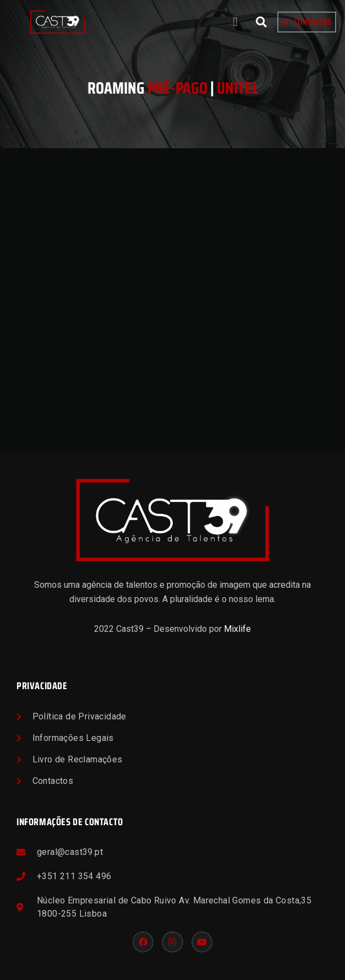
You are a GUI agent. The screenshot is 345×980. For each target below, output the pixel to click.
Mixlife (237, 629)
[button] (235, 22)
